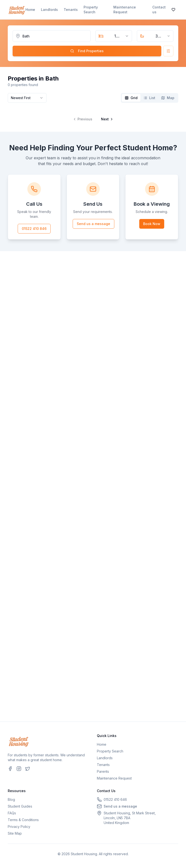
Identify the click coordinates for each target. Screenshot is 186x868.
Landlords (49, 10)
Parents (103, 771)
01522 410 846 (34, 229)
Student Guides (20, 806)
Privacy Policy (19, 827)
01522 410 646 (115, 799)
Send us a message (93, 224)
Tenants (71, 10)
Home (30, 10)
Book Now (152, 224)
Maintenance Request (125, 10)
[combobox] (114, 36)
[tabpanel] (93, 115)
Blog (11, 799)
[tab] (131, 98)
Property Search (91, 10)
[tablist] (150, 98)
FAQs (12, 813)
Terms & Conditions (23, 820)
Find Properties (87, 51)
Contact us (159, 10)
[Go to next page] (107, 119)
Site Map (15, 833)
